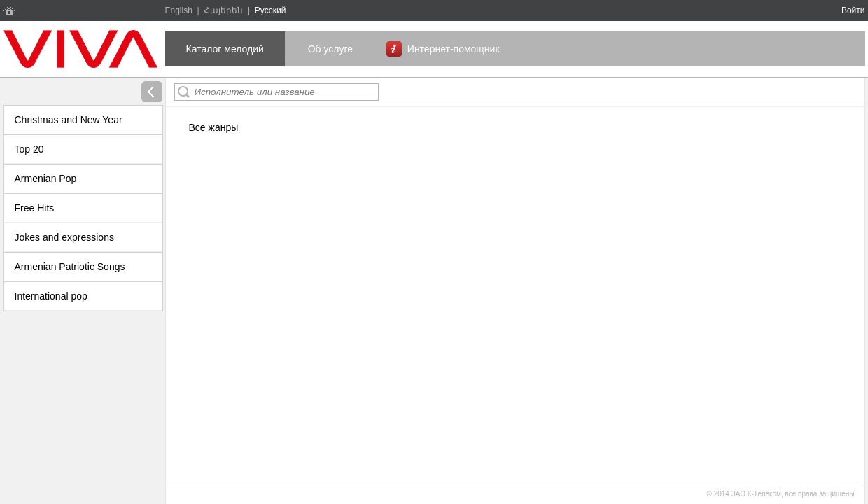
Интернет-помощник (454, 49)
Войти (853, 10)
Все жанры (214, 127)
